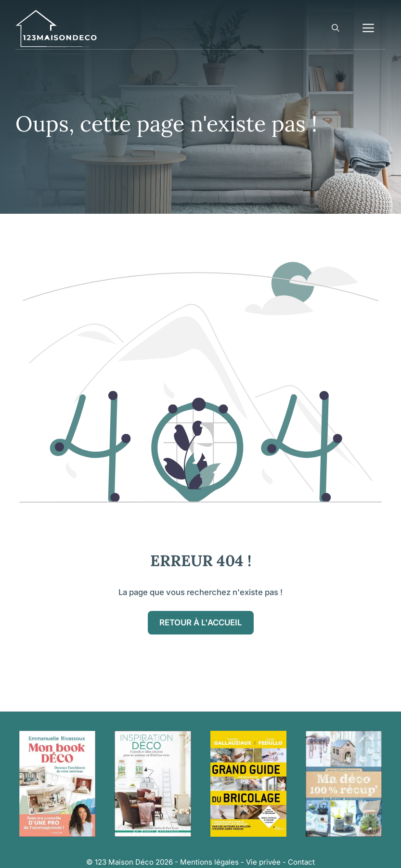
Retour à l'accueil (201, 622)
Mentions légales (209, 862)
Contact (301, 862)
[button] (336, 28)
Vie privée (263, 862)
